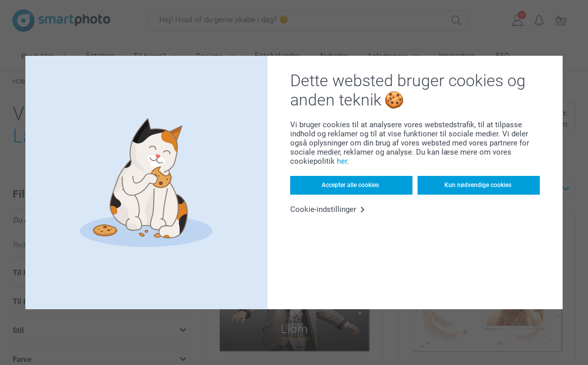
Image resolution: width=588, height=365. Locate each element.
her (342, 161)
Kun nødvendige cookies (478, 185)
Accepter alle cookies (350, 185)
